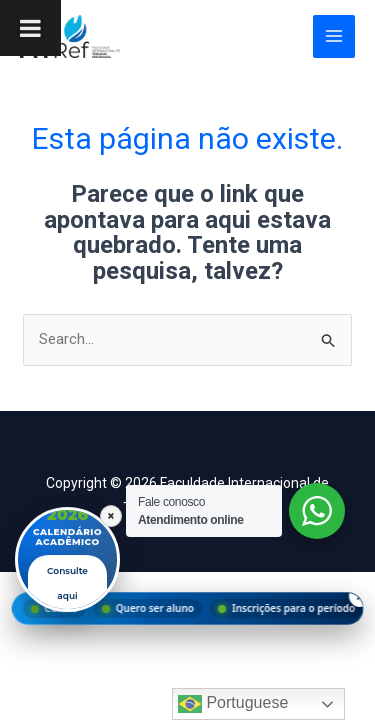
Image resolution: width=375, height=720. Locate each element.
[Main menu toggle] (334, 36)
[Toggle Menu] (30, 28)
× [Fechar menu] (359, 596)
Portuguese (233, 704)
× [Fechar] (111, 516)
